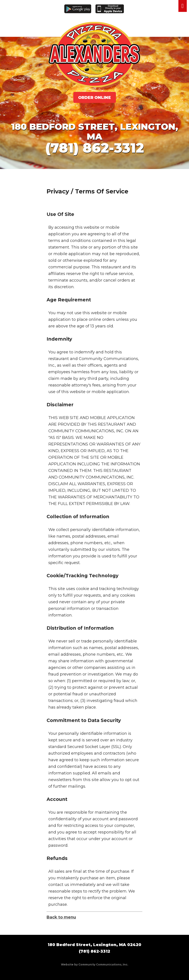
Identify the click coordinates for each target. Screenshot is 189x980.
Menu (183, 6)
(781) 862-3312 (95, 148)
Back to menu (61, 917)
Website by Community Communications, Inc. (94, 964)
